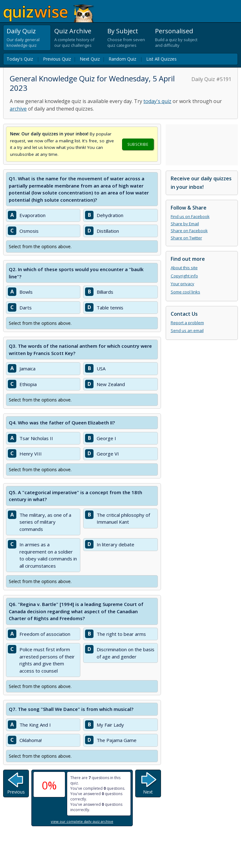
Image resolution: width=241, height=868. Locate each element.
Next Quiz (90, 59)
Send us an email (187, 330)
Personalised (174, 31)
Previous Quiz (57, 59)
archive (18, 109)
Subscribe (138, 144)
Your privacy (182, 284)
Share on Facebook (189, 231)
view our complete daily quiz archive (82, 821)
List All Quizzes (161, 59)
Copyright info (184, 276)
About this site (184, 268)
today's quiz (157, 101)
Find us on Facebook (190, 216)
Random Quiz (122, 59)
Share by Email (185, 224)
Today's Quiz (20, 59)
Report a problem (187, 323)
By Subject (123, 31)
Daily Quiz (21, 31)
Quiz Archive (73, 31)
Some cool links (185, 292)
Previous (16, 792)
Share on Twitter (186, 238)
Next (148, 792)
